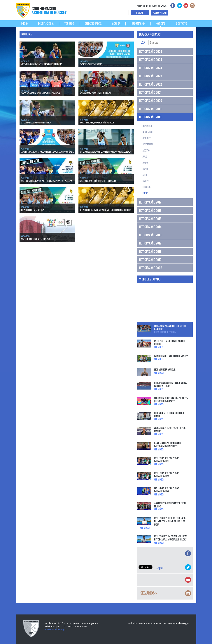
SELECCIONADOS (93, 24)
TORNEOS (69, 24)
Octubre (147, 138)
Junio (145, 163)
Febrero (147, 187)
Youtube (185, 5)
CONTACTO (182, 24)
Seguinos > (149, 593)
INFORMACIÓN (138, 24)
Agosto (146, 151)
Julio (145, 157)
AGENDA (116, 24)
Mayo (145, 169)
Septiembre (148, 144)
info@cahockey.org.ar (56, 629)
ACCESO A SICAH (160, 13)
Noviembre (148, 132)
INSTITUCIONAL (46, 24)
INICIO (24, 24)
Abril (145, 175)
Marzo (146, 181)
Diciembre (147, 126)
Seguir (160, 568)
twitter (179, 5)
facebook (172, 5)
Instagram (192, 5)
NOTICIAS (161, 24)
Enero (145, 193)
